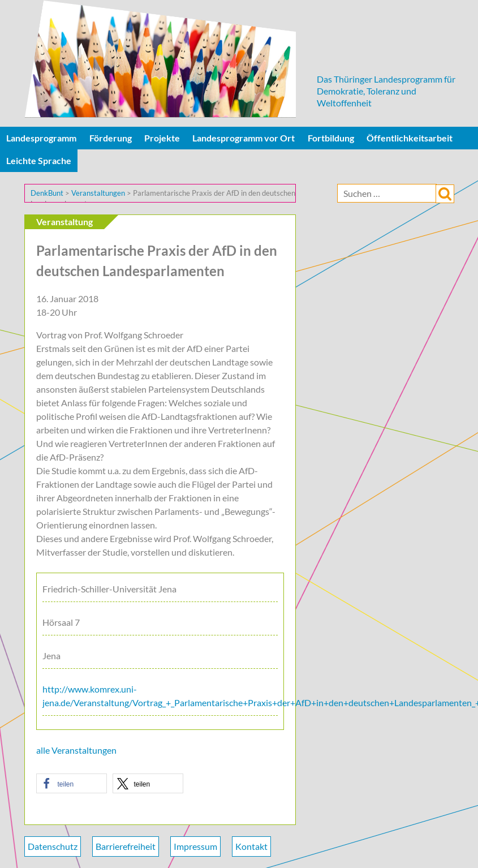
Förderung (111, 138)
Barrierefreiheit (126, 846)
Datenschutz (53, 846)
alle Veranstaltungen (76, 750)
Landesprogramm (41, 138)
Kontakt (251, 846)
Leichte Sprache (39, 160)
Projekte (162, 138)
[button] (72, 783)
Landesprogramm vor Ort (244, 138)
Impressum (195, 846)
